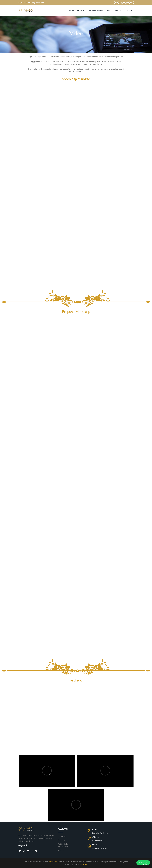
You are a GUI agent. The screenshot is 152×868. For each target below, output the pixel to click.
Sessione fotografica (95, 10)
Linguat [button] (22, 3)
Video (108, 10)
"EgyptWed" (53, 862)
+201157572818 (98, 841)
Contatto (129, 10)
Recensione (118, 10)
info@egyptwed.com (36, 3)
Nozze (72, 10)
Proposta (81, 10)
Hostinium (83, 864)
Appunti (61, 850)
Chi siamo (62, 836)
